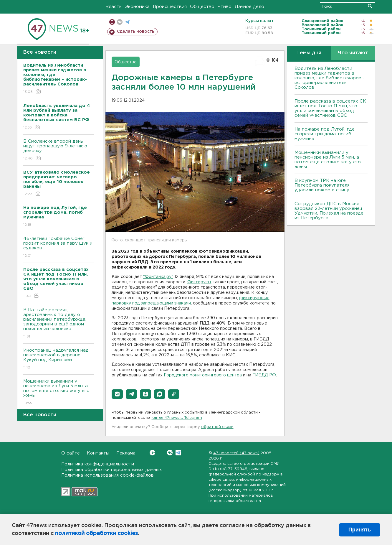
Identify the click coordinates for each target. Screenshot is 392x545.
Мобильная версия (112, 22)
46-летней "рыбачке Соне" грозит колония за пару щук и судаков (58, 247)
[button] (117, 394)
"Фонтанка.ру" (158, 277)
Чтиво (225, 7)
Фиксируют (199, 282)
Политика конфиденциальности (98, 464)
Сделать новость (136, 32)
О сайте (71, 453)
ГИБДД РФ (264, 375)
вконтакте (120, 22)
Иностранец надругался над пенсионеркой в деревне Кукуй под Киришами (58, 359)
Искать (370, 6)
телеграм (127, 22)
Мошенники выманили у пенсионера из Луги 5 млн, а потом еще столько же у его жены (58, 392)
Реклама (126, 453)
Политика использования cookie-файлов (107, 475)
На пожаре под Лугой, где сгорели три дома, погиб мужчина (325, 134)
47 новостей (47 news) (236, 453)
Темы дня (309, 53)
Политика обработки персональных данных (112, 470)
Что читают (353, 53)
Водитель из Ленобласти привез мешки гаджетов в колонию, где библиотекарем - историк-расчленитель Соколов (330, 78)
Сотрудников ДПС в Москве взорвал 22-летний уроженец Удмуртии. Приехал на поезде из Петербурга (329, 211)
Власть (114, 7)
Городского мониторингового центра (203, 375)
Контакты (98, 453)
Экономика (137, 7)
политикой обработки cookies (96, 534)
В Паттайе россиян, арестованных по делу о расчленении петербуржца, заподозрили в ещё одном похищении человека (58, 323)
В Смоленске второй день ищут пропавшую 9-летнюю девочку (58, 150)
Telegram (178, 453)
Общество (202, 7)
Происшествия (170, 7)
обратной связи (217, 427)
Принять (360, 530)
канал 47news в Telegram (177, 418)
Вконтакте (152, 453)
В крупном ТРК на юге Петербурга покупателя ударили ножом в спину (322, 185)
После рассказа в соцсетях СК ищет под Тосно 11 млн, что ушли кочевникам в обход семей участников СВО (330, 108)
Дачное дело (249, 7)
